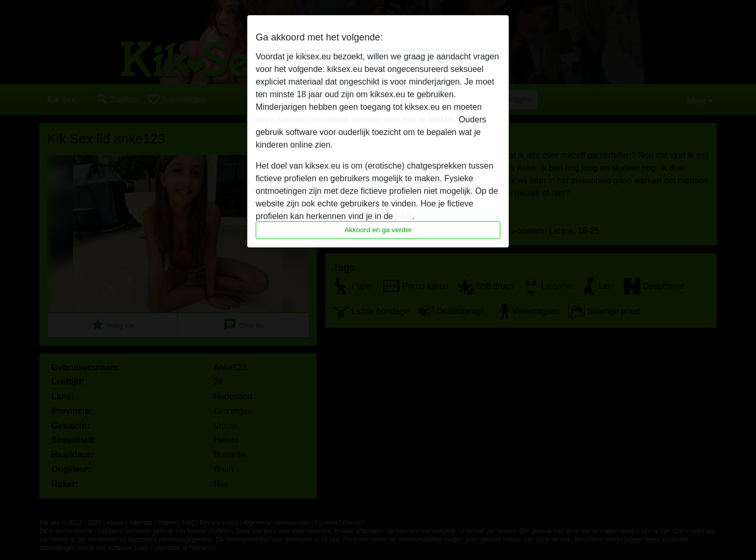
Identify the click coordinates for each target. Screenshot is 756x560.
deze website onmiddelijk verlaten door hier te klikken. (356, 120)
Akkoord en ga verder (378, 230)
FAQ (404, 216)
